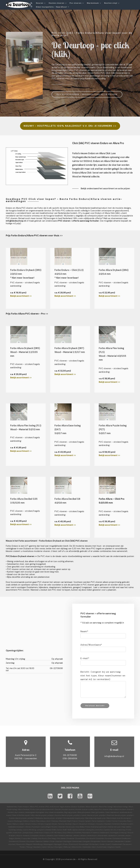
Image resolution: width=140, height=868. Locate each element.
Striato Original (44, 824)
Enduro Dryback (78, 807)
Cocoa (114, 821)
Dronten (108, 838)
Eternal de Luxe (114, 827)
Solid (108, 821)
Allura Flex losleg (105, 807)
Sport (75, 824)
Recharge (18, 821)
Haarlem (59, 841)
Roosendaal (84, 844)
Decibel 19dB (51, 830)
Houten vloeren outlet (84, 809)
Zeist (94, 847)
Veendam (37, 847)
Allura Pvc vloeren (101, 809)
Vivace (81, 821)
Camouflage (45, 827)
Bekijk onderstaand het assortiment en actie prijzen (105, 189)
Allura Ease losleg (120, 807)
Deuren (40, 3)
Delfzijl (34, 838)
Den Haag (52, 838)
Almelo (76, 836)
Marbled (63, 821)
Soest (108, 844)
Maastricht (20, 844)
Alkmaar (69, 836)
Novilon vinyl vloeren (16, 812)
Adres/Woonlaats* (91, 645)
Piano (129, 821)
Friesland (95, 833)
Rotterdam (94, 844)
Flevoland (86, 833)
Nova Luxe (70, 827)
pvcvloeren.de (68, 859)
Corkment (116, 824)
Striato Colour (31, 824)
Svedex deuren (15, 818)
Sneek (102, 844)
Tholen (22, 847)
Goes (52, 841)
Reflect (26, 821)
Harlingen (67, 841)
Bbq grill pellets (84, 812)
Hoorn (104, 841)
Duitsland (117, 838)
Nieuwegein (48, 844)
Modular (68, 824)
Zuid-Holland (59, 836)
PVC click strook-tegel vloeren (58, 807)
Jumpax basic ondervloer (33, 833)
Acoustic (100, 824)
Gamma (39, 841)
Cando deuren (87, 815)
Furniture (36, 827)
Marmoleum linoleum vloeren (121, 809)
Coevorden (26, 838)
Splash (88, 821)
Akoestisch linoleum (87, 824)
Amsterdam (103, 836)
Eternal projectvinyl (99, 827)
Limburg (123, 833)
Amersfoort (92, 836)
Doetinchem (81, 838)
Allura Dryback (92, 807)
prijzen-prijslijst (48, 815)
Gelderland (104, 833)
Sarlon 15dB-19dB (64, 830)
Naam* (84, 631)
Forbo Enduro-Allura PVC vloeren (31, 807)
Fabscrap (121, 830)
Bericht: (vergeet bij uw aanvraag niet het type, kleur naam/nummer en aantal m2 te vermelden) (103, 676)
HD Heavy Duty (60, 833)
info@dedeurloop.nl (114, 756)
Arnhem (121, 836)
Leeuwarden (119, 841)
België (12, 838)
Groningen (114, 833)
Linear (22, 824)
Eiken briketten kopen (21, 815)
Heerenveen (77, 841)
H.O (32, 5)
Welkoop (67, 847)
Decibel (107, 824)
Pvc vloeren (76, 3)
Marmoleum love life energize (119, 818)
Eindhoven (126, 838)
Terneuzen (127, 844)
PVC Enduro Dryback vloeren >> (21, 556)
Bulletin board (127, 824)
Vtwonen (55, 821)
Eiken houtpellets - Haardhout (51, 7)
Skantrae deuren (113, 815)
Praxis (65, 844)
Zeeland (50, 836)
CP (52, 833)
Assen (128, 836)
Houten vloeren (57, 3)
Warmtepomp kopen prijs (95, 818)
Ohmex (28, 827)
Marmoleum (93, 3)
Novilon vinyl (111, 3)
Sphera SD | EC (110, 830)
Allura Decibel (24, 809)
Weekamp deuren (42, 818)
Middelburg (38, 844)
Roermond (73, 844)
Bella (82, 827)
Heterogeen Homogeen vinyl (37, 812)
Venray (50, 847)
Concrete (122, 821)
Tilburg (29, 847)
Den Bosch (42, 838)
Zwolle (118, 847)
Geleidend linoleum (16, 827)
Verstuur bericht (95, 706)
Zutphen (111, 847)
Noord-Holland (23, 836)
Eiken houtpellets (56, 812)
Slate (9, 824)
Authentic (101, 821)
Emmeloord (14, 841)
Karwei (110, 841)
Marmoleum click (43, 821)
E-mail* (85, 658)
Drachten (100, 838)
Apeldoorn (113, 836)
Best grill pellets (98, 812)
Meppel (29, 844)
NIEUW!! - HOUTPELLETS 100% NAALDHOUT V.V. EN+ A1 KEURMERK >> (70, 126)
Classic (47, 833)
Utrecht (42, 836)
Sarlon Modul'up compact (34, 830)
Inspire (10, 821)
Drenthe (78, 833)
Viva (77, 827)
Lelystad (12, 844)
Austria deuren (61, 815)
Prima (87, 827)
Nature (70, 833)
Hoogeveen (96, 841)
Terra (94, 821)
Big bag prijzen (70, 812)
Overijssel (34, 836)
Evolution (99, 830)
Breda (18, 838)
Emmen (22, 841)
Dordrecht (91, 838)
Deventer (71, 838)
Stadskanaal (117, 844)
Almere (83, 836)
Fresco (75, 821)
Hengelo (86, 841)
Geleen (46, 841)
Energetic (90, 830)
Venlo (44, 847)
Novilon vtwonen (58, 827)
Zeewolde (86, 847)
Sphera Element (79, 830)
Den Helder (61, 838)
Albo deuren (36, 815)
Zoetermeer (101, 847)
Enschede (31, 841)
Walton (15, 824)
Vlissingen (58, 847)
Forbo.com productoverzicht (42, 809)
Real (69, 821)
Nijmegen (58, 844)
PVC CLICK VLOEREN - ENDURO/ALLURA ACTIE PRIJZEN (87, 94)
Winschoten (77, 847)
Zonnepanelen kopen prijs (74, 818)
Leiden (128, 841)
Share (33, 821)
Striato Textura (58, 824)
